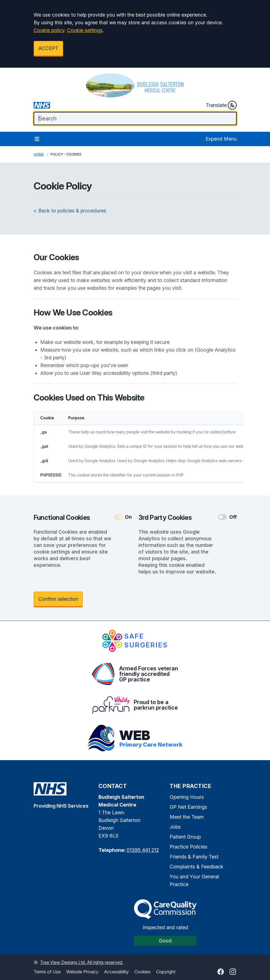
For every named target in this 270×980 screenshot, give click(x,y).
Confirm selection (58, 599)
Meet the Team (187, 817)
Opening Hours (187, 797)
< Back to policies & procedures (70, 211)
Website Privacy (82, 972)
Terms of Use (47, 972)
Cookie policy (49, 30)
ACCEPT (48, 48)
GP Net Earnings (188, 807)
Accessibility (116, 972)
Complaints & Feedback (197, 867)
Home (39, 154)
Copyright (166, 972)
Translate (221, 105)
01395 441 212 (143, 850)
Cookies (142, 972)
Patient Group (185, 837)
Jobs (175, 827)
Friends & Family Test (194, 857)
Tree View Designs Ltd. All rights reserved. (82, 962)
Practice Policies (189, 847)
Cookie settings (85, 30)
